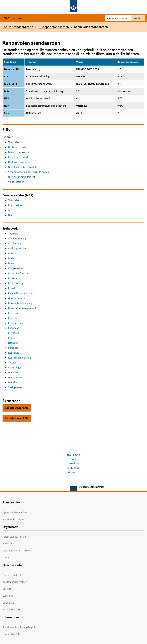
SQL (6, 113)
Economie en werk (18, 157)
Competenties (16, 268)
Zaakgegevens (16, 387)
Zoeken (138, 18)
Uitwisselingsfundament (22, 177)
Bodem (12, 258)
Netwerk (13, 343)
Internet (13, 318)
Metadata (14, 333)
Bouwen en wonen (18, 152)
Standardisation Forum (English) (20, 627)
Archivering (14, 244)
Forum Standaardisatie (18, 27)
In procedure (15, 205)
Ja (9, 210)
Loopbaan (14, 328)
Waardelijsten (16, 373)
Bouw (11, 263)
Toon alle (13, 142)
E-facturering (15, 283)
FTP (6, 76)
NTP (6, 98)
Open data (8, 603)
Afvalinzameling (17, 239)
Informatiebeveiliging (20, 303)
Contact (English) (12, 634)
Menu (19, 18)
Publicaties (8, 544)
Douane (12, 278)
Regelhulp (14, 353)
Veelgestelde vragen (13, 519)
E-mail (12, 288)
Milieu (12, 338)
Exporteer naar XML (17, 408)
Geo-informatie (17, 298)
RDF (6, 106)
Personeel (14, 348)
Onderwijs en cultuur (20, 162)
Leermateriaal (16, 323)
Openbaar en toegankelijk (22, 167)
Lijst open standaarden (54, 27)
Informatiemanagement (22, 308)
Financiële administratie (21, 293)
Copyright (8, 596)
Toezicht (13, 363)
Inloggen (13, 313)
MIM (7, 91)
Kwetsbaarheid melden (15, 582)
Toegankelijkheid (12, 575)
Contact (7, 557)
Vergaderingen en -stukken (17, 551)
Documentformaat (18, 273)
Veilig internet (16, 182)
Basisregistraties (17, 248)
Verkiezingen (15, 368)
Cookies (7, 589)
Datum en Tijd (12, 69)
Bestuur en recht (17, 147)
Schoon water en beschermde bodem (29, 172)
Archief (12, 610)
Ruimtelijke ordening (20, 358)
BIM (10, 253)
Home (5, 18)
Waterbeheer (15, 377)
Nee (10, 215)
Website (13, 382)
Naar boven (73, 455)
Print (73, 459)
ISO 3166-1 (11, 84)
